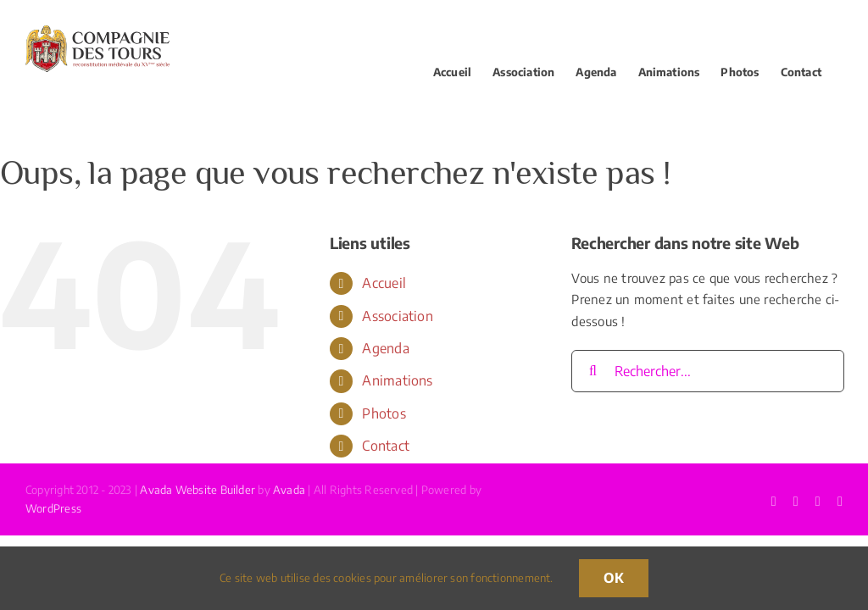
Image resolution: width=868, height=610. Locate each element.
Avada (289, 490)
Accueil (384, 283)
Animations (397, 380)
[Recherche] (593, 371)
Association (397, 316)
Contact (386, 446)
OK (614, 578)
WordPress (53, 508)
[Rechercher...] (707, 371)
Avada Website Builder (198, 490)
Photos (384, 413)
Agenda (385, 348)
